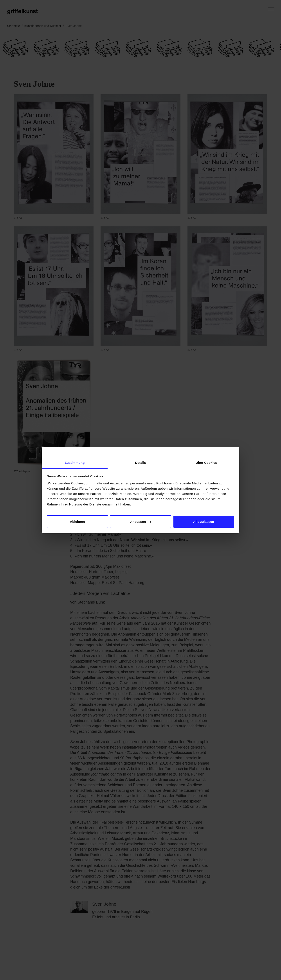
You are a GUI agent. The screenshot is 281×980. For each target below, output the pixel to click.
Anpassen (141, 522)
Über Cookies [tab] (206, 462)
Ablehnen (77, 522)
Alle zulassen (204, 522)
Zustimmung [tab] (75, 462)
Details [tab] (140, 462)
